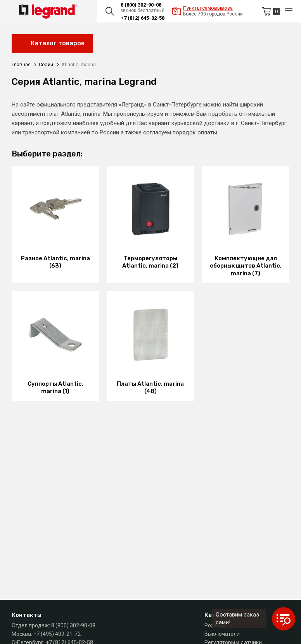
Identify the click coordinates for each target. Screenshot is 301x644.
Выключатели (222, 634)
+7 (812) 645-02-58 (143, 18)
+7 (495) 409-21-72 (57, 634)
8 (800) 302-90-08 (141, 5)
